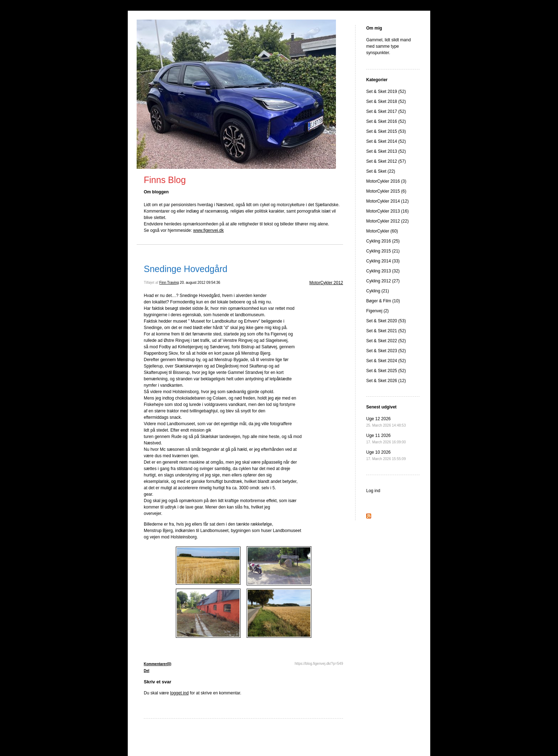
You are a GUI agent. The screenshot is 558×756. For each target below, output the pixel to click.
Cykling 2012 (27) (383, 281)
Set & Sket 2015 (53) (386, 131)
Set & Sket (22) (381, 171)
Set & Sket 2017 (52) (386, 111)
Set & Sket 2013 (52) (386, 151)
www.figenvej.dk (209, 230)
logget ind (179, 693)
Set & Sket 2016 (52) (386, 121)
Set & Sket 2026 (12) (386, 381)
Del (147, 671)
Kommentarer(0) (157, 664)
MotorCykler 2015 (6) (386, 191)
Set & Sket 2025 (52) (386, 371)
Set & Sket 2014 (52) (386, 141)
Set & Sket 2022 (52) (386, 341)
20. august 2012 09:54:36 (200, 283)
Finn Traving (169, 283)
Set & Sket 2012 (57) (386, 161)
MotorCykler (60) (382, 231)
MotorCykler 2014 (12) (387, 201)
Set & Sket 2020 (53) (386, 321)
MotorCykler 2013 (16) (387, 211)
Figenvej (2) (377, 311)
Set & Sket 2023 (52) (386, 351)
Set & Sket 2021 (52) (386, 331)
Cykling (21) (378, 291)
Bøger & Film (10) (383, 301)
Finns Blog (165, 180)
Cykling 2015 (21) (383, 251)
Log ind (373, 491)
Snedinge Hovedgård (186, 269)
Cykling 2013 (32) (383, 271)
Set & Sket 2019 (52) (386, 92)
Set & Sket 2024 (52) (386, 361)
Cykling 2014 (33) (383, 261)
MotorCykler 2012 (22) (387, 221)
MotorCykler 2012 (326, 283)
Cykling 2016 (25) (383, 241)
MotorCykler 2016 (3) (386, 181)
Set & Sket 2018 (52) (386, 101)
